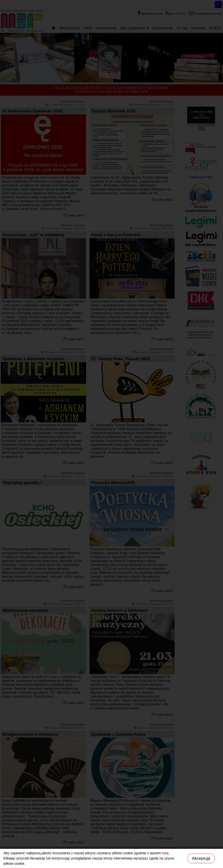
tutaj (166, 853)
